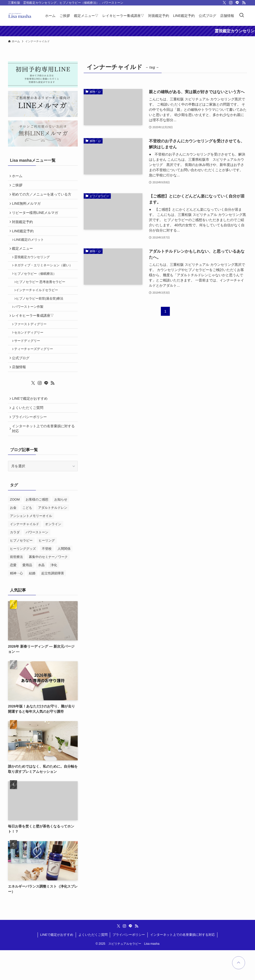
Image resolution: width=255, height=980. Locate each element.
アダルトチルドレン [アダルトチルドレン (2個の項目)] (53, 537)
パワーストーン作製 (31, 324)
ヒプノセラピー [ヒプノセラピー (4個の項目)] (21, 570)
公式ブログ (22, 381)
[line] (237, 3)
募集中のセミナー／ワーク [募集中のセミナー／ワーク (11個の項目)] (48, 586)
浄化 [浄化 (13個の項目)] (54, 595)
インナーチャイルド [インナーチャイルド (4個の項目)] (25, 554)
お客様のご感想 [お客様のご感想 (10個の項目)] (37, 529)
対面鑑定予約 (24, 228)
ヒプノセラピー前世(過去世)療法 (42, 314)
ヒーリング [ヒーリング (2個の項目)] (47, 570)
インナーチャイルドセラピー (39, 305)
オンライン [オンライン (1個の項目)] (53, 554)
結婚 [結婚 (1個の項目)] (32, 603)
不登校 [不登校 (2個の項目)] (47, 578)
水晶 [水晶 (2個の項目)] (41, 595)
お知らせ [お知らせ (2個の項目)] (61, 529)
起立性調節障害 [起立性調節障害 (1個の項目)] (53, 603)
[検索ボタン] (242, 16)
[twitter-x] (224, 3)
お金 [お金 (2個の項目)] (13, 537)
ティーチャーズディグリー (35, 371)
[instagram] (231, 3)
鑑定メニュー (24, 258)
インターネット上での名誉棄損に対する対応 (43, 458)
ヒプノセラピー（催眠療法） (37, 286)
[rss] (244, 3)
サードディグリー (29, 362)
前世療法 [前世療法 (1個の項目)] (16, 586)
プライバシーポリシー (31, 445)
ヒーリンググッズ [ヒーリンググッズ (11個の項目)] (23, 578)
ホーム (18, 176)
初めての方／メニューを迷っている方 (43, 197)
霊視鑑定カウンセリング (34, 268)
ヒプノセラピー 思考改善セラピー (43, 296)
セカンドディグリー (31, 353)
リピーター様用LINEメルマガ (36, 218)
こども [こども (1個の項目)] (27, 537)
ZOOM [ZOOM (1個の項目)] (15, 529)
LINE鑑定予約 (24, 238)
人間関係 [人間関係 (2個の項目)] (64, 578)
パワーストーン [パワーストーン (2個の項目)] (37, 562)
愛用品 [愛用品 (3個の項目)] (27, 595)
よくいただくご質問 (29, 434)
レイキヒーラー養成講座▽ (34, 334)
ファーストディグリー (32, 344)
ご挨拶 (18, 187)
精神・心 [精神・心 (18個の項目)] (16, 603)
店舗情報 (20, 392)
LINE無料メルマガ (28, 207)
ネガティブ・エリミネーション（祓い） (45, 277)
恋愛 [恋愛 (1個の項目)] (13, 595)
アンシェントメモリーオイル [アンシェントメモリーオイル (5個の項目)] (31, 545)
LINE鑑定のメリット (31, 248)
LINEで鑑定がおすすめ (31, 424)
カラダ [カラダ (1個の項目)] (15, 562)
